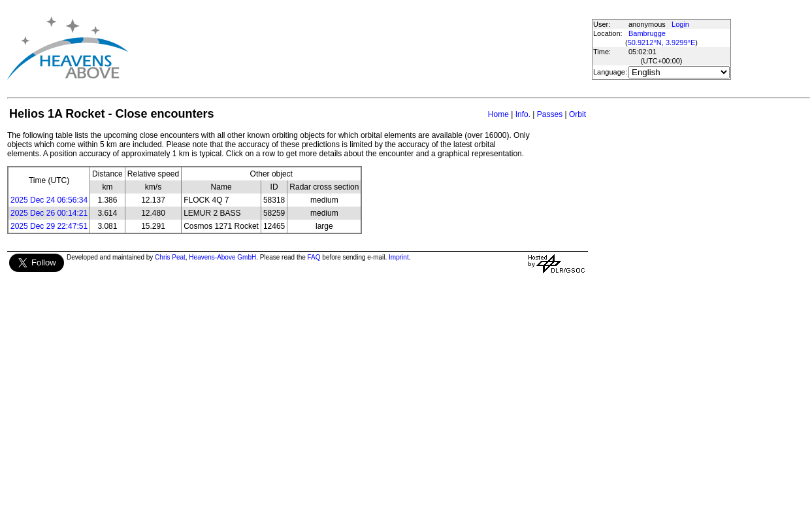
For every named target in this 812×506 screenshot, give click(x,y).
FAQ (314, 257)
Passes (550, 114)
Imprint (399, 257)
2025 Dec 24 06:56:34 (49, 200)
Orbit (577, 114)
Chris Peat (170, 257)
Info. (523, 114)
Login (680, 24)
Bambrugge (647, 33)
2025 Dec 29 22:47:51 (49, 226)
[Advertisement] (365, 48)
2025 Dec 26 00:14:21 (49, 213)
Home (498, 114)
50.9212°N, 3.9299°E (662, 42)
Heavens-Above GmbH (222, 257)
